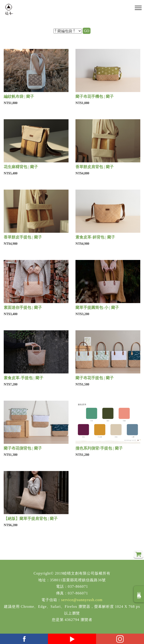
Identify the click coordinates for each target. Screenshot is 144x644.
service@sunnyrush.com (82, 600)
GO (86, 31)
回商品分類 (139, 594)
